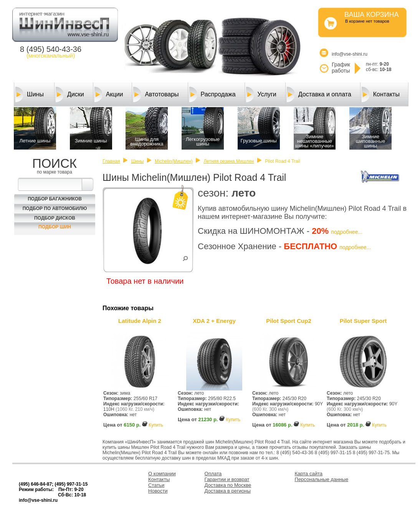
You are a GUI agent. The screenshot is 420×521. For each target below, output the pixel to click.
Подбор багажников (55, 199)
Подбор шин (55, 227)
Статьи (156, 485)
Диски (70, 94)
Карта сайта (309, 474)
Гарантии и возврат (227, 479)
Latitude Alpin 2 (140, 321)
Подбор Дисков (55, 218)
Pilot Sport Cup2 (289, 321)
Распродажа (212, 94)
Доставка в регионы (228, 491)
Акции (109, 94)
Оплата (213, 474)
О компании (162, 474)
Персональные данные (322, 479)
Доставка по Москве (228, 485)
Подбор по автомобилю (55, 208)
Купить (156, 425)
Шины (30, 94)
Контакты (381, 94)
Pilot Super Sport (363, 321)
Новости (158, 491)
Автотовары (156, 94)
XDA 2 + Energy (214, 321)
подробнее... (347, 232)
